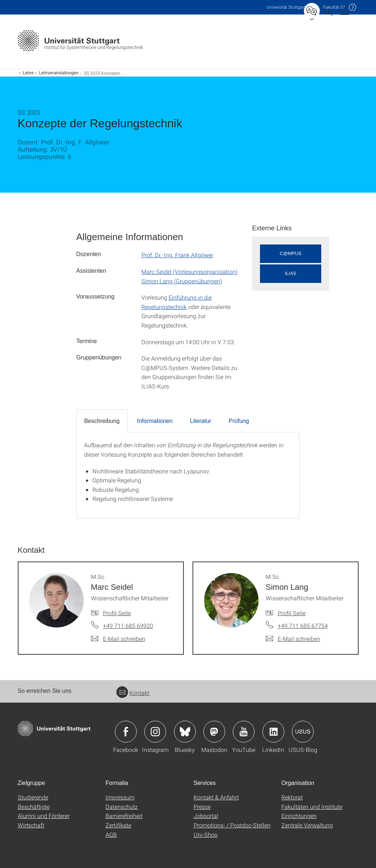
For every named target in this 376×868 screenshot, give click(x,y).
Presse (202, 807)
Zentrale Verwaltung (307, 825)
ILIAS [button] (291, 273)
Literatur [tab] (201, 421)
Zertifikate (118, 825)
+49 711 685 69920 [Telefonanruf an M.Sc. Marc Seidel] (128, 626)
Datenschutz (122, 807)
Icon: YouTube (244, 732)
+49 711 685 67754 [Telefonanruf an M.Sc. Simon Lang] (303, 626)
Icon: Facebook (126, 732)
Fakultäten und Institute (312, 807)
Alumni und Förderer (44, 816)
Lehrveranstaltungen (59, 73)
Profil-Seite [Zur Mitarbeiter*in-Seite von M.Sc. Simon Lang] (292, 613)
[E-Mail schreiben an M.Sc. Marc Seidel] (118, 639)
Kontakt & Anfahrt (216, 797)
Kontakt (133, 693)
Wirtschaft (31, 825)
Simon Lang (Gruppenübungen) (182, 281)
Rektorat (292, 797)
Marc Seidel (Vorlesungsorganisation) (189, 271)
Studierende (33, 797)
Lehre (28, 73)
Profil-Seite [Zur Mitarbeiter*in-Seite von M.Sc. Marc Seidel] (117, 613)
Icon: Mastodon (214, 732)
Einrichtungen (299, 816)
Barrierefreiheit (124, 816)
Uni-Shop (206, 834)
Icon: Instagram (155, 732)
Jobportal (206, 816)
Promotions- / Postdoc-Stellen (232, 825)
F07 (334, 7)
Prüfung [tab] (239, 421)
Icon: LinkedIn (273, 732)
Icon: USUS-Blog (303, 732)
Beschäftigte (34, 807)
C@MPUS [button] (290, 253)
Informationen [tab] (155, 421)
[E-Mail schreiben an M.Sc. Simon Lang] (293, 639)
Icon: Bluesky (185, 732)
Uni (286, 7)
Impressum (120, 797)
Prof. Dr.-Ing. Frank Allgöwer (177, 255)
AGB (111, 834)
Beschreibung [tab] (102, 421)
